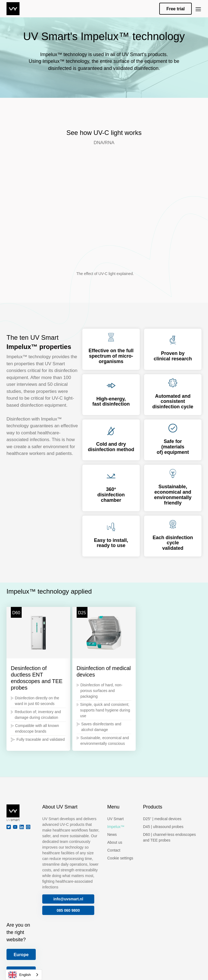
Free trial (175, 9)
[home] (13, 9)
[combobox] (24, 975)
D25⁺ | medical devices (162, 819)
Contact (114, 850)
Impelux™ (116, 827)
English (20, 975)
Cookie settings (120, 858)
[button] (198, 9)
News (112, 835)
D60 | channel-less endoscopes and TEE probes (169, 837)
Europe (21, 955)
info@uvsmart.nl (68, 899)
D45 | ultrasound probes (163, 827)
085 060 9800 (68, 910)
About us (115, 842)
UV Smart (116, 819)
